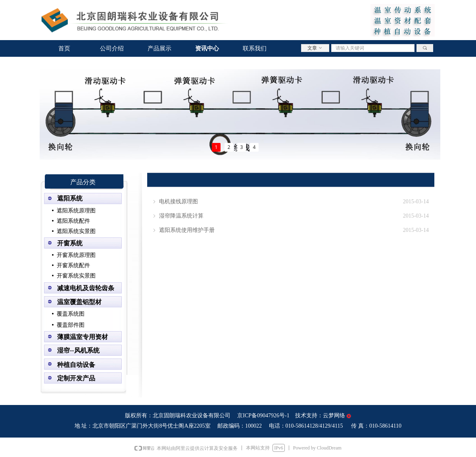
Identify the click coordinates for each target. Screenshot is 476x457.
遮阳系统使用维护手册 (187, 230)
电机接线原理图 (178, 202)
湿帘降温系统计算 (181, 216)
